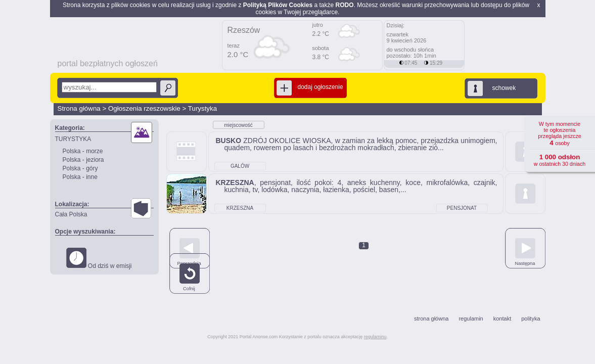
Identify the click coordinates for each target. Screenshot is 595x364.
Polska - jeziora (83, 160)
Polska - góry (80, 168)
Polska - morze (83, 151)
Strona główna (79, 108)
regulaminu (375, 337)
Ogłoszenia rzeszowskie (144, 108)
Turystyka (202, 108)
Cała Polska (71, 214)
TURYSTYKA (73, 139)
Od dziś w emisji (99, 259)
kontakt (502, 318)
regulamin (471, 318)
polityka (531, 318)
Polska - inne (80, 177)
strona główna (431, 318)
